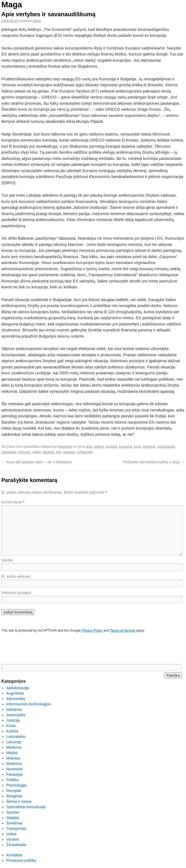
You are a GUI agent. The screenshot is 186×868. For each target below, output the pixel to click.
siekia (37, 452)
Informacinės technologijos (29, 704)
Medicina (14, 747)
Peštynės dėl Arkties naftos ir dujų (154, 462)
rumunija (24, 452)
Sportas (13, 812)
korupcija (126, 447)
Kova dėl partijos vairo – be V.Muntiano (36, 462)
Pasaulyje (14, 774)
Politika (12, 780)
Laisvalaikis (16, 737)
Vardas (7, 560)
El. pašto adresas (16, 576)
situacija (48, 452)
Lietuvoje (14, 742)
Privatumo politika (21, 860)
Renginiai (14, 796)
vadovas (69, 452)
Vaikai (11, 834)
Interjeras (14, 709)
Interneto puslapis (16, 593)
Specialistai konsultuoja (26, 807)
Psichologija (16, 785)
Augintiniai (15, 693)
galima (99, 447)
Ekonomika (16, 699)
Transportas (16, 829)
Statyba (13, 818)
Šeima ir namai (19, 801)
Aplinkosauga (18, 688)
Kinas (11, 726)
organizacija (166, 447)
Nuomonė (65, 447)
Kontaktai (14, 855)
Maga (12, 4)
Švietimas (14, 823)
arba (89, 447)
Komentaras (13, 502)
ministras (149, 447)
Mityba (12, 753)
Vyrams (13, 839)
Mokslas (13, 758)
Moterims (14, 764)
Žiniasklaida (16, 845)
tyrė (59, 452)
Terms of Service (123, 631)
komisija (111, 447)
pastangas (9, 452)
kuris (137, 447)
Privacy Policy (92, 631)
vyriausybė (85, 452)
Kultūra (12, 731)
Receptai (14, 791)
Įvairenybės (16, 715)
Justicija (13, 720)
